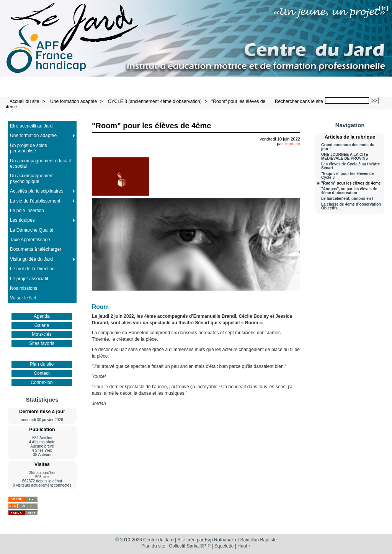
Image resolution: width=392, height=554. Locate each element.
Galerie (42, 325)
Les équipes (22, 220)
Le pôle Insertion (27, 211)
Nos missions (24, 288)
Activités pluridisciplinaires (37, 191)
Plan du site (42, 364)
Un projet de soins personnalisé (29, 148)
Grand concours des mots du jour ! (348, 147)
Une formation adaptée (73, 101)
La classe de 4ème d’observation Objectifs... (351, 206)
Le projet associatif (29, 279)
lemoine (293, 144)
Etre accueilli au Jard (31, 126)
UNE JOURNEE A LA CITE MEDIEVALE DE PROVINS (345, 157)
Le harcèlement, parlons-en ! (347, 199)
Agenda (42, 316)
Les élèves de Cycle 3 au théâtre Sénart (350, 166)
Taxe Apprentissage (30, 240)
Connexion (42, 382)
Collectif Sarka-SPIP (190, 546)
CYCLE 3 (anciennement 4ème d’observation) (155, 101)
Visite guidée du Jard (31, 259)
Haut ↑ (244, 546)
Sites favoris (42, 343)
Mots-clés (42, 334)
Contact (42, 373)
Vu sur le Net (23, 298)
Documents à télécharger (36, 249)
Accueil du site (24, 101)
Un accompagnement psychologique (32, 178)
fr (383, 8)
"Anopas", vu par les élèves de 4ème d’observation (349, 191)
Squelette (224, 546)
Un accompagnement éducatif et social (40, 163)
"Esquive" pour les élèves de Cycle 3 (347, 176)
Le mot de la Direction (32, 269)
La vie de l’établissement (35, 201)
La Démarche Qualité (32, 230)
